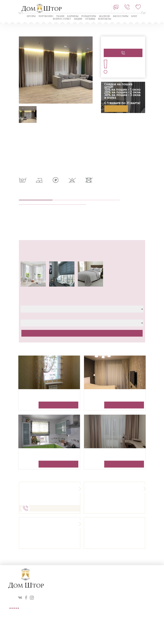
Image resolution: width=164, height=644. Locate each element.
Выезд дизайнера (69, 198)
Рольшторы (89, 16)
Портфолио (46, 16)
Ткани (60, 16)
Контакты (105, 19)
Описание (36, 198)
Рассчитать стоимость (82, 333)
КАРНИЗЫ (73, 16)
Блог (134, 16)
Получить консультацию (58, 405)
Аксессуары (120, 16)
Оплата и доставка (69, 203)
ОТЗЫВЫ (90, 19)
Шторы (31, 16)
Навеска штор (36, 203)
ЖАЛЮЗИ (104, 16)
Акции (78, 19)
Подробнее (116, 109)
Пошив (103, 198)
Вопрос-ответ (62, 19)
